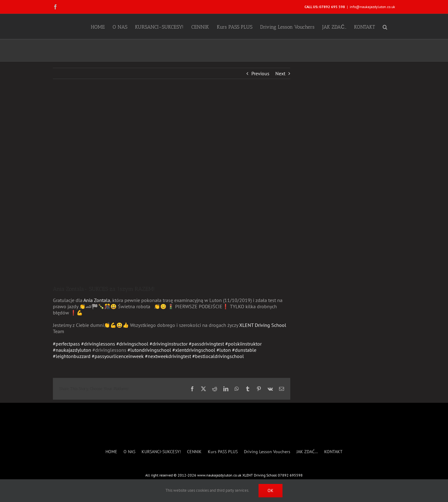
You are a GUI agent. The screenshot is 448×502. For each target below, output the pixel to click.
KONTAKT (333, 452)
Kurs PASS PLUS (223, 452)
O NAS (129, 452)
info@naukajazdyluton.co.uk (372, 7)
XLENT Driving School (263, 325)
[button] (385, 26)
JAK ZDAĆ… (307, 452)
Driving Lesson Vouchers (267, 452)
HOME (111, 452)
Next (280, 73)
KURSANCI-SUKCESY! (161, 452)
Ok (271, 490)
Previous (260, 73)
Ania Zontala (97, 300)
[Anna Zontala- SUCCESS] (172, 187)
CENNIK (194, 452)
